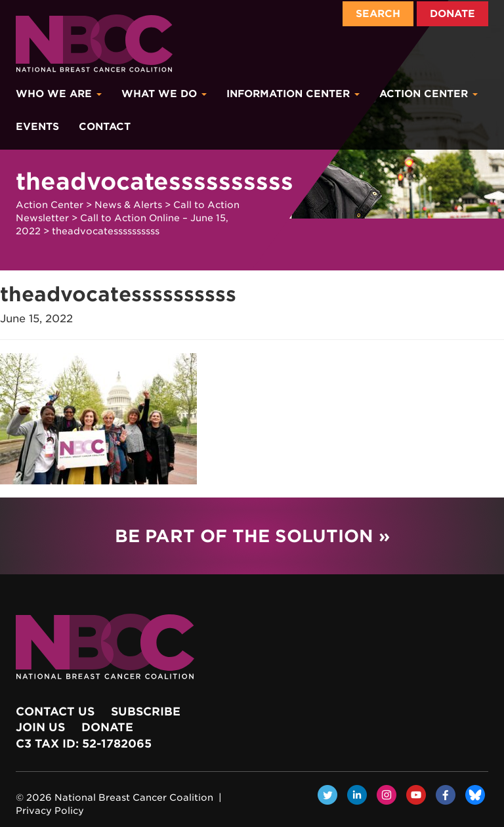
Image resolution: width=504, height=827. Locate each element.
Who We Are (59, 94)
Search (378, 14)
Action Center (429, 94)
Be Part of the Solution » (252, 536)
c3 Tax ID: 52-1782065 (84, 744)
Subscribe (146, 711)
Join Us (40, 727)
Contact (105, 127)
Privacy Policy (50, 811)
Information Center (293, 94)
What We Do (164, 94)
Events (37, 127)
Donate (452, 14)
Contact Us (55, 711)
